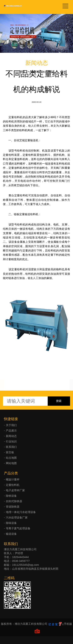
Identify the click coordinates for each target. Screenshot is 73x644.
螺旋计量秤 (13, 479)
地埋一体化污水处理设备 (21, 512)
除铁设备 (11, 496)
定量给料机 (13, 485)
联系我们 (11, 447)
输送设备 (11, 534)
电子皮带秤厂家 (15, 490)
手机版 (68, 624)
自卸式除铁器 (14, 501)
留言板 (10, 452)
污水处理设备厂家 (17, 517)
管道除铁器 (13, 507)
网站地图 (11, 463)
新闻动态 (37, 72)
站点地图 (11, 458)
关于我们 (11, 425)
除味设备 (11, 523)
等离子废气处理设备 (18, 528)
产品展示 (11, 431)
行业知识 (11, 441)
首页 (23, 72)
